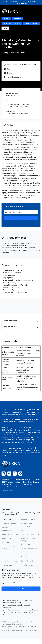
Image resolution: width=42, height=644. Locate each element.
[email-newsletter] (23, 583)
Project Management (29, 549)
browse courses (23, 4)
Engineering (6, 553)
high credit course (12, 23)
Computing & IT (7, 538)
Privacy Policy (6, 626)
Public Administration (29, 557)
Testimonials (32, 626)
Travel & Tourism (27, 565)
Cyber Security (7, 542)
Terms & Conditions (19, 626)
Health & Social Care (9, 561)
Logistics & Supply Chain (30, 534)
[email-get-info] (23, 212)
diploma (18, 19)
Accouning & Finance (9, 524)
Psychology (25, 553)
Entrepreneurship (8, 557)
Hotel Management (9, 565)
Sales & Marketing (28, 561)
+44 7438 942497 (13, 2)
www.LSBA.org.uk (7, 490)
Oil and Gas (26, 545)
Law (23, 530)
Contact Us (5, 628)
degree (6, 19)
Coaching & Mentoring (10, 534)
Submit (21, 218)
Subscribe (21, 589)
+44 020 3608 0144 (29, 2)
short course (31, 23)
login (5, 28)
